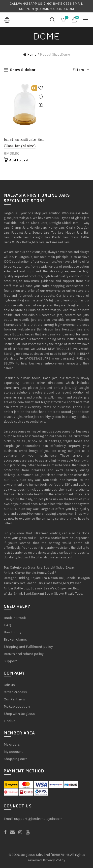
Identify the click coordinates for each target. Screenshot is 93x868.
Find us (10, 721)
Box (76, 588)
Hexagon (83, 578)
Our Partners (14, 699)
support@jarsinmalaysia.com (38, 819)
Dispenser (65, 588)
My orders (12, 744)
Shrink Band (22, 594)
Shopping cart (15, 759)
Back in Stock (15, 618)
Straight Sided (54, 567)
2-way (70, 567)
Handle (31, 573)
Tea (44, 578)
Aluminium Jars (15, 583)
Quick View (41, 105)
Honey (42, 573)
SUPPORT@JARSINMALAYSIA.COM (47, 9)
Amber (8, 573)
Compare (41, 97)
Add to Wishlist (41, 88)
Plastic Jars (35, 583)
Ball (62, 578)
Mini (66, 583)
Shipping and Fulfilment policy (28, 647)
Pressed (76, 583)
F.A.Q (7, 625)
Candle (71, 578)
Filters (78, 70)
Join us (9, 685)
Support (10, 661)
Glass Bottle (53, 583)
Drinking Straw (43, 594)
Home (32, 54)
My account (13, 752)
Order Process (15, 692)
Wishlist (66, 18)
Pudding (23, 578)
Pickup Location (17, 706)
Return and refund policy (24, 654)
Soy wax (36, 588)
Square (36, 578)
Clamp (20, 573)
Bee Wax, (50, 588)
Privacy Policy (54, 860)
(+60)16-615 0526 (58, 4)
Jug (27, 588)
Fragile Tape (74, 594)
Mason (53, 578)
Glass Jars (35, 567)
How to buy (13, 632)
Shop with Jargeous (19, 714)
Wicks (8, 594)
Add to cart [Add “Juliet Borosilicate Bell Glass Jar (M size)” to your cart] (19, 160)
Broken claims (15, 639)
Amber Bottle (13, 588)
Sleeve (59, 594)
